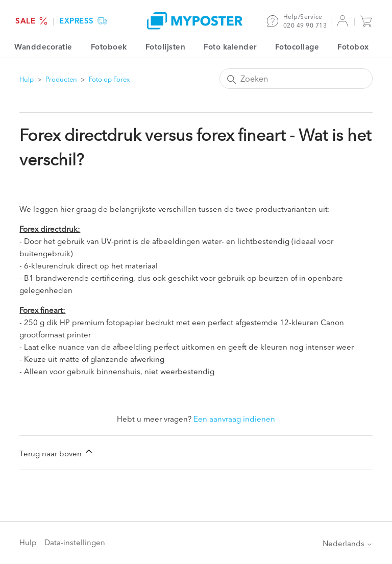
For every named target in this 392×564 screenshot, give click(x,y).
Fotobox (353, 47)
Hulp (27, 79)
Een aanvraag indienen (234, 419)
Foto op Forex (109, 79)
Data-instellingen (75, 542)
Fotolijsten (166, 47)
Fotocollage (297, 47)
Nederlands (348, 543)
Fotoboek (109, 47)
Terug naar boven (57, 452)
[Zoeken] (296, 79)
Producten (61, 79)
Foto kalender (230, 47)
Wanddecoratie (43, 47)
